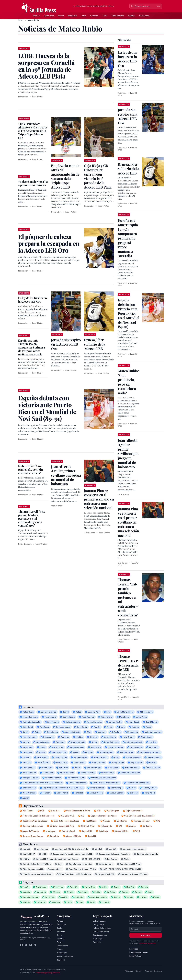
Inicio (20, 20)
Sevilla (61, 16)
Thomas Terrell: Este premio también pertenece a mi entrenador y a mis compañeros (32, 518)
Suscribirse (146, 935)
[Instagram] (31, 945)
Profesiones (144, 16)
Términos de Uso (100, 935)
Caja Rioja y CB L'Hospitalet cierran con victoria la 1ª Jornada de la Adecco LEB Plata (98, 176)
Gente (83, 16)
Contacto (97, 942)
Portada (36, 16)
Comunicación (118, 16)
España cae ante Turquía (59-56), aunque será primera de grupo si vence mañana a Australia (32, 347)
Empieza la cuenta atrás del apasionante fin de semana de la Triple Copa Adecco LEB (65, 176)
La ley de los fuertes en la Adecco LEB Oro (33, 300)
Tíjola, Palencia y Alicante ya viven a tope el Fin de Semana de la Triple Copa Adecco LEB (33, 131)
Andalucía (72, 16)
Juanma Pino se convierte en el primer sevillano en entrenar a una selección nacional (99, 499)
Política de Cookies (101, 932)
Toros (105, 16)
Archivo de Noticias (65, 956)
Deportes (94, 16)
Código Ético (98, 924)
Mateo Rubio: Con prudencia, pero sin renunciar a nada (31, 470)
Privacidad (129, 971)
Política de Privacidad (102, 928)
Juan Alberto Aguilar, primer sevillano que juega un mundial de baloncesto (66, 475)
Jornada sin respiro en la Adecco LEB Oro (66, 344)
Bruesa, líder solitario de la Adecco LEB (95, 344)
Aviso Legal (98, 939)
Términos (148, 971)
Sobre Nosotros (100, 921)
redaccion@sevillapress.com (48, 973)
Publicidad (134, 949)
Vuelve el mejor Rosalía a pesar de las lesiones (33, 183)
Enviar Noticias (135, 956)
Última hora (49, 16)
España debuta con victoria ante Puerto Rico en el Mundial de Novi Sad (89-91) (129, 313)
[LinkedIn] (35, 945)
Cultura (131, 16)
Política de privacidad (147, 943)
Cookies (139, 971)
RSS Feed (61, 960)
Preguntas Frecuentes (139, 952)
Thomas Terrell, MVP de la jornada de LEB (128, 663)
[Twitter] (26, 945)
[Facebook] (21, 945)
